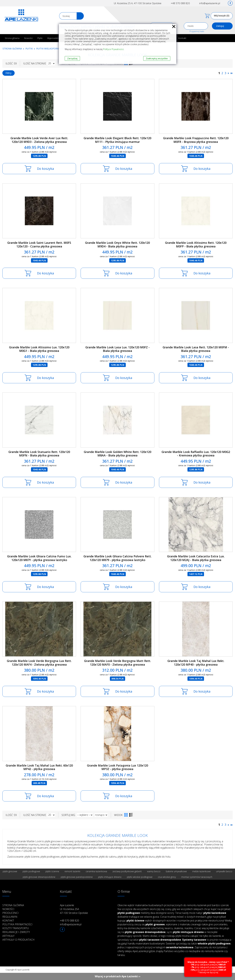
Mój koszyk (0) (222, 16)
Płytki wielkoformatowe (52, 49)
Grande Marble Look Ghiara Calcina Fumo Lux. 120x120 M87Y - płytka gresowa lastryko (39, 558)
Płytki (40, 38)
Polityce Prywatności (113, 49)
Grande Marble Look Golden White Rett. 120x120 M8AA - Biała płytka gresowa (117, 454)
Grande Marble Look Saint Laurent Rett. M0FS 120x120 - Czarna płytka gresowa (39, 244)
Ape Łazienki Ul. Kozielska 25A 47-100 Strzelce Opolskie (74, 909)
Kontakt (182, 38)
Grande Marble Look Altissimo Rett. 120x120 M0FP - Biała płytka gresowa (196, 244)
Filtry (9, 73)
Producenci (10, 913)
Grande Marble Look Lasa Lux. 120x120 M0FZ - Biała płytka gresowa (117, 349)
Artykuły (8, 936)
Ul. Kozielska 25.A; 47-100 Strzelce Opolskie (138, 3)
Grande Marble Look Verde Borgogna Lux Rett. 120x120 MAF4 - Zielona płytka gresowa (39, 663)
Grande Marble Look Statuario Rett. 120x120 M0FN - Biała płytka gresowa (39, 454)
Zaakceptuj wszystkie (157, 58)
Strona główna (12, 38)
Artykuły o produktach (18, 940)
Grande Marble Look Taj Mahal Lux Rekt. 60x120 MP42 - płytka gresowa (39, 767)
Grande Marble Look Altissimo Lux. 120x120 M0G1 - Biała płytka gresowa (39, 349)
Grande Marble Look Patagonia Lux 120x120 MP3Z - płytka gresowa (117, 767)
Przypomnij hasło (197, 31)
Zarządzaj (72, 58)
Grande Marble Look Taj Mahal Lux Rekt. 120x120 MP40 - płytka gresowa (196, 663)
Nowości (28, 38)
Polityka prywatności (17, 924)
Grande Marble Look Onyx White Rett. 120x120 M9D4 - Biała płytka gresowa (117, 244)
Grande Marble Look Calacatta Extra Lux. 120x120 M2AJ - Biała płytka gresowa (196, 558)
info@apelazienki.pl (210, 3)
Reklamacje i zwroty (16, 932)
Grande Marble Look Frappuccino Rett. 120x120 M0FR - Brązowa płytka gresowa (196, 140)
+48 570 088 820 (180, 3)
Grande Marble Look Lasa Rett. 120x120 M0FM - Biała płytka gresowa (196, 349)
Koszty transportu (16, 928)
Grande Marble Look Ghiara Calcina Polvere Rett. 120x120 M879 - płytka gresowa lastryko (117, 558)
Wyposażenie (54, 38)
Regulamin (10, 917)
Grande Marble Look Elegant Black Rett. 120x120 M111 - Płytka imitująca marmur (117, 140)
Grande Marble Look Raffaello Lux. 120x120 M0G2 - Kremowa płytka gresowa (196, 454)
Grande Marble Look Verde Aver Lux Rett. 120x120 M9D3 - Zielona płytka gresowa (39, 140)
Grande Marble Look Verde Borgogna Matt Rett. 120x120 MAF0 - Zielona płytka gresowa (117, 663)
